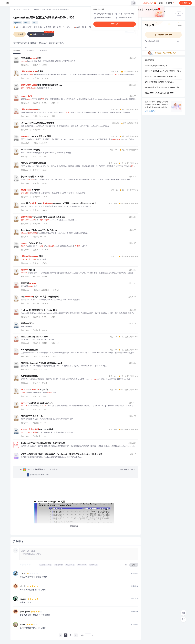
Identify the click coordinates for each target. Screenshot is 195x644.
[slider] (25, 565)
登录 (133, 3)
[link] (17, 10)
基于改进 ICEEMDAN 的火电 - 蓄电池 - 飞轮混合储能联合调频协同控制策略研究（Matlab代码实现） (163, 71)
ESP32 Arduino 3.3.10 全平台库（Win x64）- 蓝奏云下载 (163, 77)
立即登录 (115, 24)
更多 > (180, 26)
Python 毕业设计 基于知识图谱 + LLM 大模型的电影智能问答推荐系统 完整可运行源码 (163, 88)
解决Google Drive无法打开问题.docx (160, 93)
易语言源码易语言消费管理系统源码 (159, 82)
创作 (186, 3)
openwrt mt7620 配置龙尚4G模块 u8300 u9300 (44, 18)
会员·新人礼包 (149, 3)
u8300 (35, 23)
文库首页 (17, 10)
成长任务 (170, 3)
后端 (25, 10)
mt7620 (27, 23)
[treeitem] (78, 472)
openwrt (18, 23)
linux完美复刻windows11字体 (156, 66)
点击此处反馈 (151, 111)
